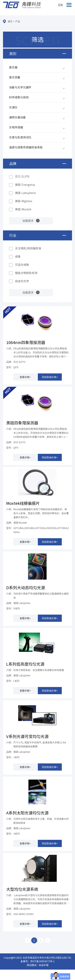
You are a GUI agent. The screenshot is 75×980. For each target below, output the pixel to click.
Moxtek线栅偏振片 (23, 503)
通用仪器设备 (17, 117)
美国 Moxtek (23, 209)
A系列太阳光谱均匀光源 (27, 813)
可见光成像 (22, 265)
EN (60, 5)
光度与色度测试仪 (20, 137)
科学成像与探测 (19, 97)
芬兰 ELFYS (22, 177)
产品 (18, 21)
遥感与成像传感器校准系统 (26, 147)
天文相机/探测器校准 (28, 248)
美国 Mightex (24, 201)
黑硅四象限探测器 (22, 423)
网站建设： (33, 965)
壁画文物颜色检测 (26, 273)
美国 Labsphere (25, 193)
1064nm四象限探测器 (26, 342)
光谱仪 (13, 107)
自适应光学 (22, 281)
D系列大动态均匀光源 (26, 588)
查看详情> (25, 377)
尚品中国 (44, 965)
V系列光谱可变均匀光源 (27, 736)
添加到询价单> (50, 377)
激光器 (13, 67)
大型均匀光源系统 (22, 889)
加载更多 (28, 221)
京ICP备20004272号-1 (42, 961)
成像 (18, 257)
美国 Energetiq (25, 185)
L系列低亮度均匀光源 (25, 664)
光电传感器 (16, 127)
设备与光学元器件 (20, 87)
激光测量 (15, 77)
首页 (10, 21)
